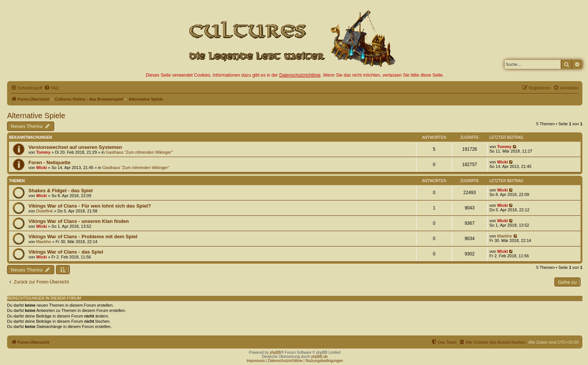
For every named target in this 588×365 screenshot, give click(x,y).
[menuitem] (52, 88)
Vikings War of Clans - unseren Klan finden (79, 221)
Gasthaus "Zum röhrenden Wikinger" (139, 152)
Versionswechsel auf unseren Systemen (75, 147)
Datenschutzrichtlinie (300, 75)
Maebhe (44, 242)
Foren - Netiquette (49, 162)
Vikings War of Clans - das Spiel (66, 252)
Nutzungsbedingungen (324, 361)
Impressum (256, 361)
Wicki (42, 168)
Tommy (43, 152)
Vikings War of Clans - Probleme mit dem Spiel (83, 237)
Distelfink (45, 211)
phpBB (275, 352)
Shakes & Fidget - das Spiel (61, 191)
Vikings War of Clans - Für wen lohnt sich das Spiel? (90, 206)
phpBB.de (319, 357)
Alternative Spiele (36, 116)
